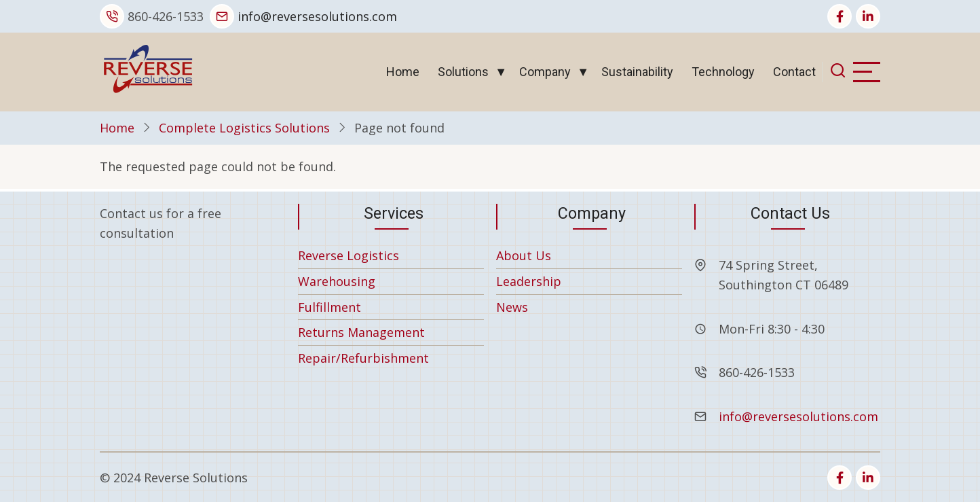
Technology (723, 72)
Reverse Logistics (348, 255)
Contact (794, 72)
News (512, 307)
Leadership (529, 281)
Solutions (463, 72)
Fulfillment (329, 307)
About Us (524, 255)
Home (403, 72)
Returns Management (361, 332)
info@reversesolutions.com (317, 16)
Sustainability (637, 72)
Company (545, 72)
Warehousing (337, 281)
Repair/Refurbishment (363, 358)
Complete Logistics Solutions (244, 128)
